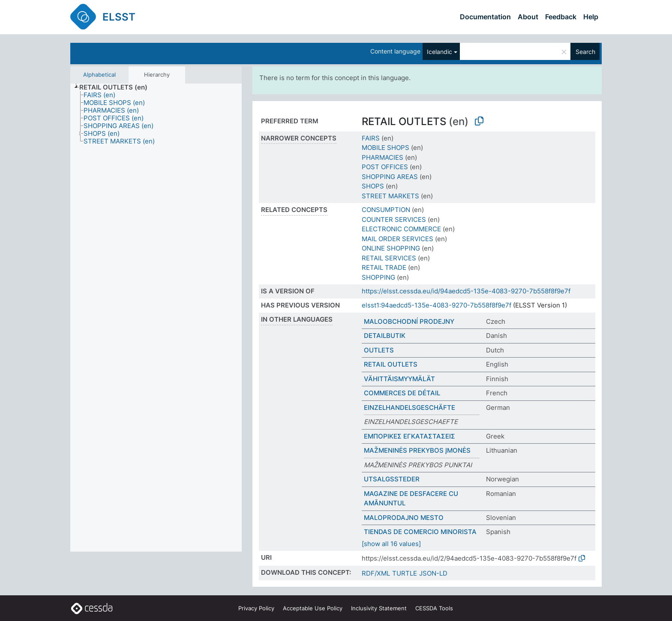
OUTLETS (379, 350)
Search (585, 52)
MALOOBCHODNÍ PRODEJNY (409, 321)
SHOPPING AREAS (390, 177)
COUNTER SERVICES (394, 219)
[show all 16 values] (391, 544)
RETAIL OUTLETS (391, 364)
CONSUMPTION (386, 210)
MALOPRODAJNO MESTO (404, 518)
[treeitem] (117, 87)
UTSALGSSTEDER (392, 479)
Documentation (485, 17)
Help (591, 17)
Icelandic (439, 52)
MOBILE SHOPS (385, 148)
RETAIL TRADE (384, 267)
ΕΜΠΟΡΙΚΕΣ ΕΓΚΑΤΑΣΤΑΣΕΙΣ (409, 436)
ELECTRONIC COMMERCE (401, 229)
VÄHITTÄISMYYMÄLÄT (399, 379)
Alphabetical (99, 75)
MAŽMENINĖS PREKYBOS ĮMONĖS (417, 450)
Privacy (256, 608)
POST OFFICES (385, 167)
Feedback (561, 17)
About (528, 17)
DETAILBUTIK (385, 336)
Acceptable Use (313, 608)
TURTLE (405, 573)
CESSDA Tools (434, 608)
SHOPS (373, 186)
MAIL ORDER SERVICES (397, 239)
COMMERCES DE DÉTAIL (402, 393)
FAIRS (371, 138)
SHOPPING (378, 277)
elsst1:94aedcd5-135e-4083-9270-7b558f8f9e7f (436, 305)
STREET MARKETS (390, 196)
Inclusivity (379, 608)
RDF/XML (376, 573)
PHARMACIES (382, 157)
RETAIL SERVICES (389, 258)
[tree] (156, 318)
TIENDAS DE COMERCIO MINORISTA (420, 532)
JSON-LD (433, 573)
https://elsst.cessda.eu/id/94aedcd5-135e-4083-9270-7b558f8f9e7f (466, 291)
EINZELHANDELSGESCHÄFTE (409, 408)
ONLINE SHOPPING (391, 248)
